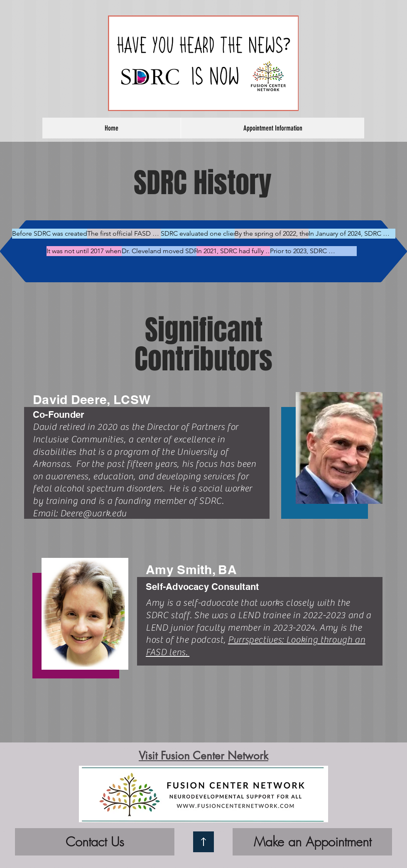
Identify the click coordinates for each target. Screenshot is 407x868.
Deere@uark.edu (93, 513)
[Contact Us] (95, 842)
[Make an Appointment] (312, 842)
